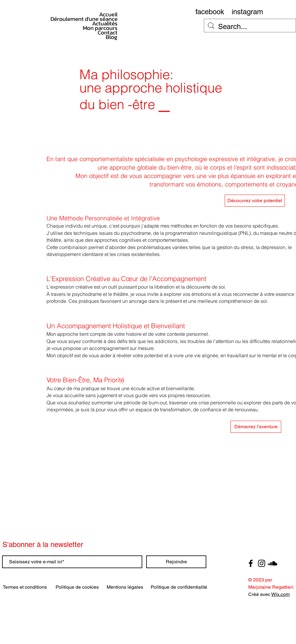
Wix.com (280, 594)
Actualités (105, 23)
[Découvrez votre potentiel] (255, 201)
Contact (108, 32)
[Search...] (251, 27)
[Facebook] (251, 563)
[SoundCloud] (272, 563)
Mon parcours (100, 28)
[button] (256, 427)
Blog (112, 37)
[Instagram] (262, 563)
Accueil (108, 14)
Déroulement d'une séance (99, 19)
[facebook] (210, 12)
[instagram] (247, 12)
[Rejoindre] (176, 562)
